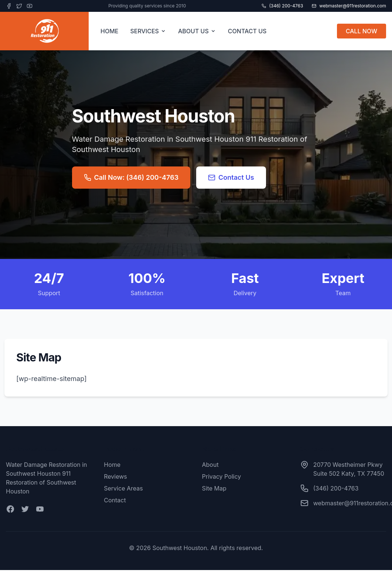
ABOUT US (197, 31)
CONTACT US (247, 31)
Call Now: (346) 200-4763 (131, 177)
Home (112, 465)
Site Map (214, 488)
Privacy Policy (222, 476)
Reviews (115, 476)
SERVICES (148, 31)
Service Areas (123, 488)
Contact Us (231, 177)
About (210, 465)
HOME (109, 31)
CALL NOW (362, 31)
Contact (115, 500)
